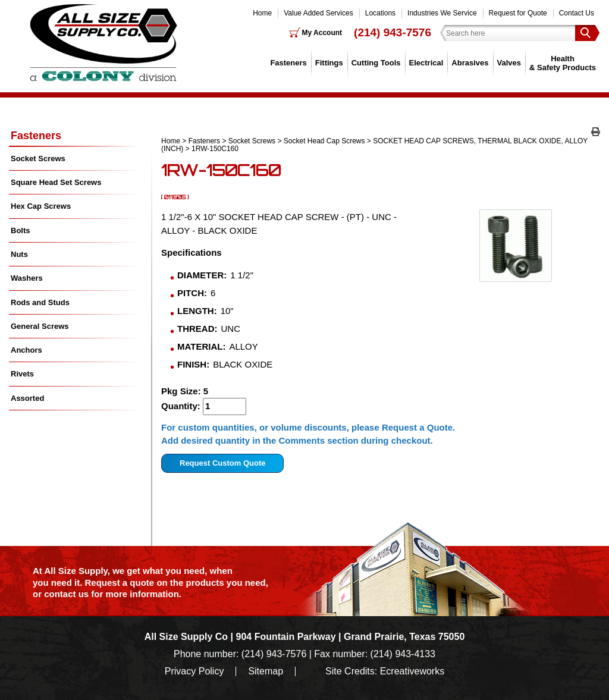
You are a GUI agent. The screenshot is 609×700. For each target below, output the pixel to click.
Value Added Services (318, 13)
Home (262, 13)
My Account (322, 33)
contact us (66, 594)
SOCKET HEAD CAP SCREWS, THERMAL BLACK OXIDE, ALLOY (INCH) (374, 145)
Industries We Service (442, 13)
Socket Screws (252, 141)
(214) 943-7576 (393, 32)
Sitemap (266, 671)
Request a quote (121, 583)
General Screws (40, 326)
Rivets (22, 374)
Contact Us (577, 13)
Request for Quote (518, 13)
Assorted (27, 398)
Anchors (26, 350)
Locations (380, 13)
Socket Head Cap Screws (324, 141)
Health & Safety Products (563, 63)
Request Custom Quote (222, 463)
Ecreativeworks (412, 671)
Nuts (19, 254)
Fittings (329, 63)
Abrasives (470, 63)
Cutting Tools (376, 63)
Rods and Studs (40, 302)
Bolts (21, 230)
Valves (509, 63)
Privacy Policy (194, 671)
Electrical (426, 63)
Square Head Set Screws (56, 182)
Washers (27, 278)
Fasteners (288, 63)
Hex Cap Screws (41, 206)
